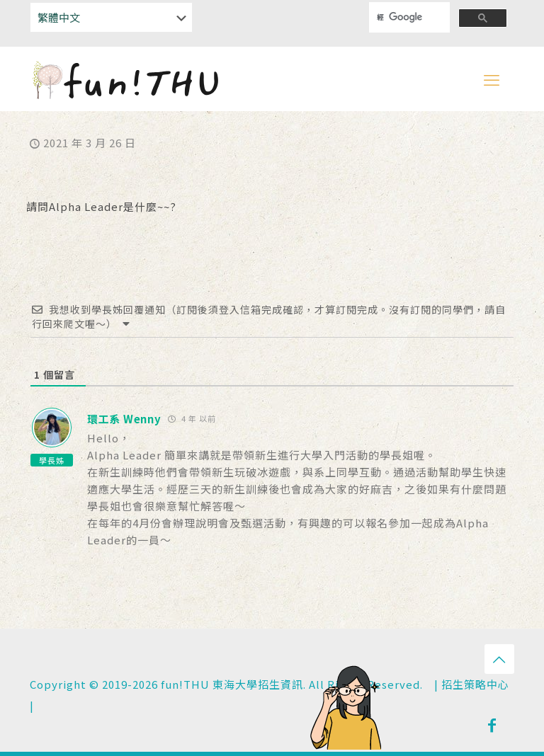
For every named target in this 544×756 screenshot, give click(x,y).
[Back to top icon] (499, 659)
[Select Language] (111, 17)
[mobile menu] (492, 79)
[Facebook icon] (492, 724)
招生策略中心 (475, 684)
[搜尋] (400, 17)
